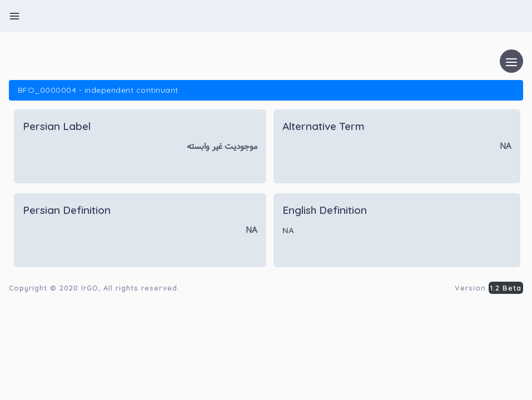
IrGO (90, 288)
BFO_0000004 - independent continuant (98, 90)
